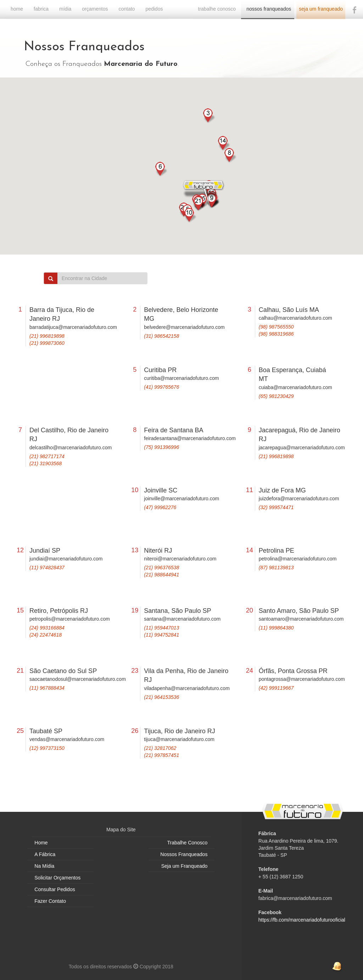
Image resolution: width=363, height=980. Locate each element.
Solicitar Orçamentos (57, 878)
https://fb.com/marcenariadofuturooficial (302, 920)
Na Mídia (44, 866)
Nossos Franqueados (184, 854)
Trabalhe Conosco (188, 843)
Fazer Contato (50, 901)
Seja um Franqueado (185, 866)
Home (41, 843)
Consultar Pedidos (55, 889)
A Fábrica (45, 854)
